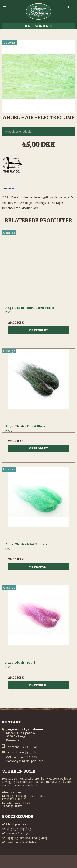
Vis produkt (38, 330)
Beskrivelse (10, 189)
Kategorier (39, 26)
